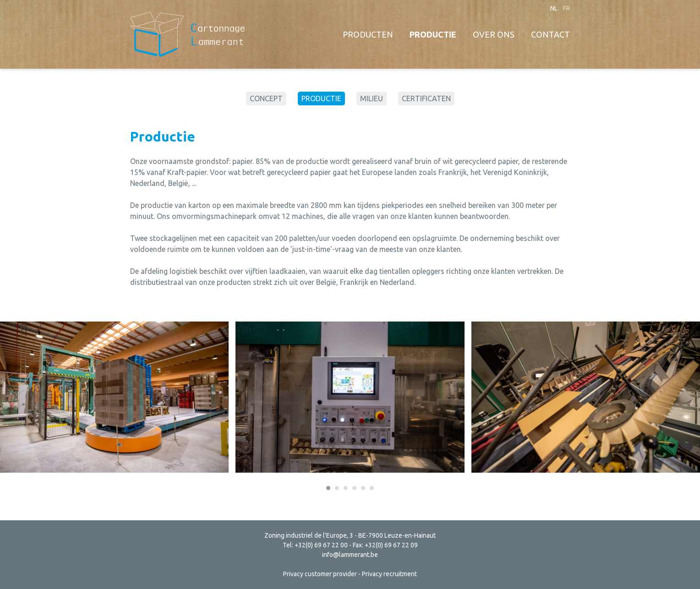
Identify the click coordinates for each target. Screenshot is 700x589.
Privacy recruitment (389, 574)
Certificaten (426, 98)
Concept (266, 98)
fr (566, 8)
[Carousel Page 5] (363, 488)
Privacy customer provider (320, 574)
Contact (550, 34)
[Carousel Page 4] (354, 488)
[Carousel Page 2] (337, 488)
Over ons (494, 34)
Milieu (372, 98)
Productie (433, 34)
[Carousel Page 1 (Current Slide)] (328, 488)
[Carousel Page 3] (346, 488)
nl (554, 8)
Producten (368, 34)
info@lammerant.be (350, 555)
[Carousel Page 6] (372, 488)
